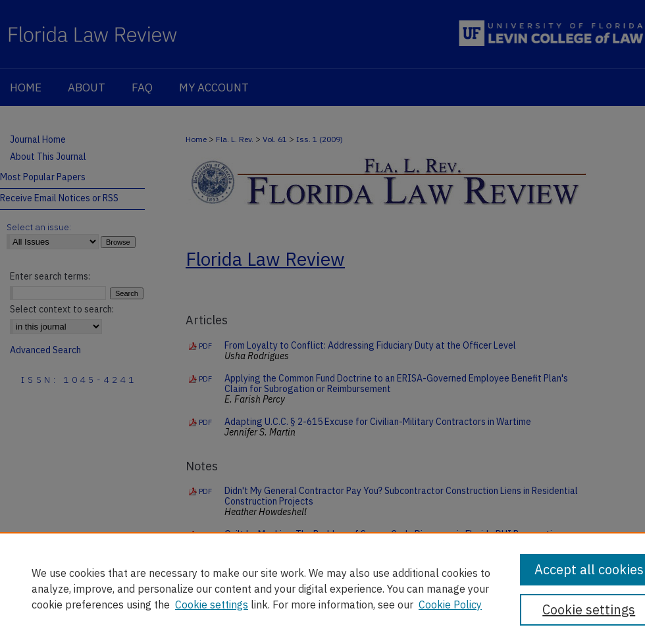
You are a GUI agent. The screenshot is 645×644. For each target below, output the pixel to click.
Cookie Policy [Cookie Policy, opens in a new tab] (450, 605)
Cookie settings (212, 605)
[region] (322, 588)
